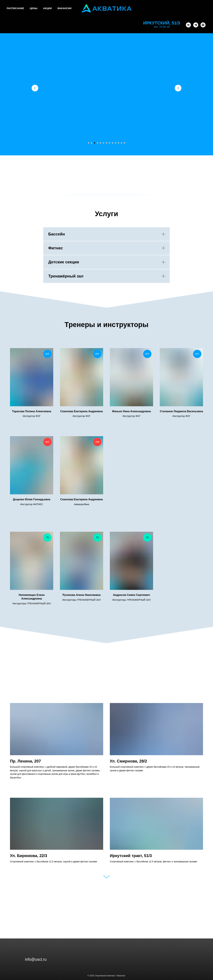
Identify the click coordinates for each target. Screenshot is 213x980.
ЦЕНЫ (33, 8)
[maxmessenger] (203, 25)
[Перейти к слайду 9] (112, 143)
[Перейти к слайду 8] (109, 143)
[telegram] (196, 25)
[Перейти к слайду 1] (89, 143)
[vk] (188, 25)
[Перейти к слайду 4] (98, 143)
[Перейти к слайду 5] (101, 143)
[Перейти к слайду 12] (121, 143)
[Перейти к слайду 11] (118, 143)
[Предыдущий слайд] (35, 88)
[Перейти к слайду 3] (95, 143)
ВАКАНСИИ (64, 8)
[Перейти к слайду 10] (115, 143)
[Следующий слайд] (178, 88)
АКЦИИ (48, 8)
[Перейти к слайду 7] (106, 143)
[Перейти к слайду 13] (124, 143)
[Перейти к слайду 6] (104, 143)
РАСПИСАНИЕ (15, 8)
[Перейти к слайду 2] (92, 143)
